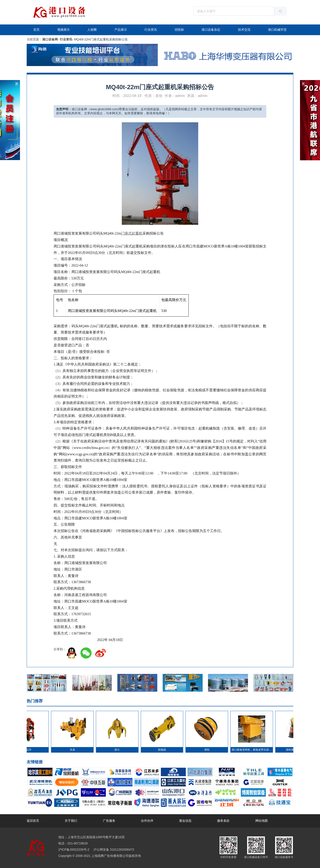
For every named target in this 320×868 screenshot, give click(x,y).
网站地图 (262, 821)
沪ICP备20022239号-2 (74, 850)
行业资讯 (151, 30)
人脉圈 (92, 30)
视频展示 (64, 30)
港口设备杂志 (211, 30)
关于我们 (71, 821)
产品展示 (121, 30)
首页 (36, 30)
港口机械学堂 (277, 30)
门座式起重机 (132, 233)
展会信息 (185, 821)
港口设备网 (50, 39)
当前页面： (34, 39)
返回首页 (33, 821)
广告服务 (109, 821)
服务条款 (223, 821)
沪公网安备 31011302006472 (113, 850)
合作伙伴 (147, 821)
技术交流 (244, 30)
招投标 (179, 30)
